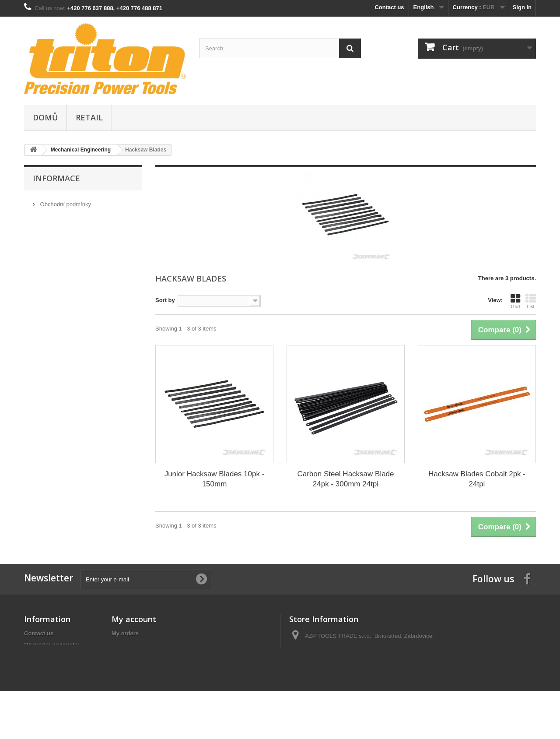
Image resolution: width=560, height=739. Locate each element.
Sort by (165, 300)
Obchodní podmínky (65, 202)
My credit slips (131, 645)
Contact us (389, 7)
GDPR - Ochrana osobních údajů (81, 215)
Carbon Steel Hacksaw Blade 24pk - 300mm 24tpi (345, 479)
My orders (125, 633)
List (531, 301)
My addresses (130, 656)
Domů (45, 117)
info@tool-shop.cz (345, 681)
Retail (89, 117)
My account (134, 619)
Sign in (522, 7)
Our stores (52, 228)
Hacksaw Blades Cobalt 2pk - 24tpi (477, 479)
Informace (56, 178)
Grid (515, 301)
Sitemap (35, 675)
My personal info (134, 667)
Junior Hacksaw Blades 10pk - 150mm (215, 479)
